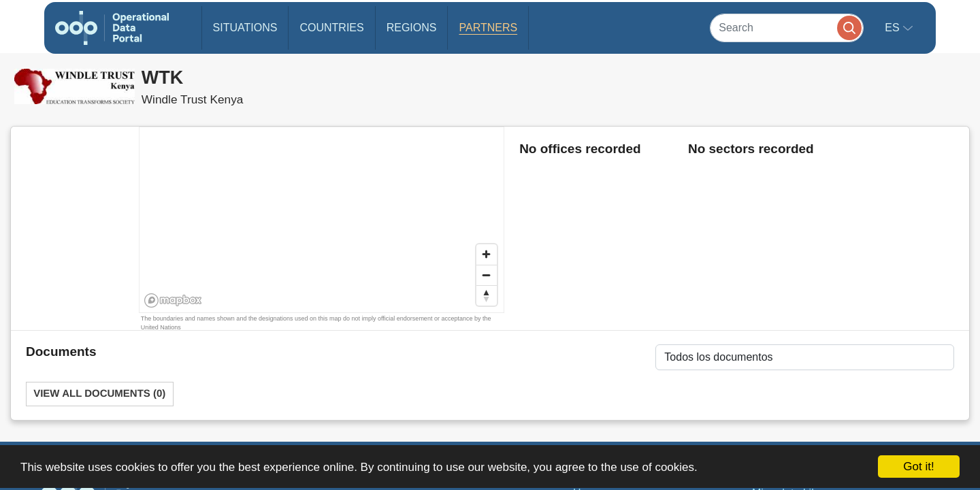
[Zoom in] (487, 255)
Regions (412, 28)
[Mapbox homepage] (173, 300)
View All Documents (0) (99, 394)
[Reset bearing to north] (487, 295)
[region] (322, 220)
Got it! (918, 467)
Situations (245, 28)
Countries (331, 28)
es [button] (894, 28)
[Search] (787, 28)
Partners (488, 28)
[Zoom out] (487, 275)
